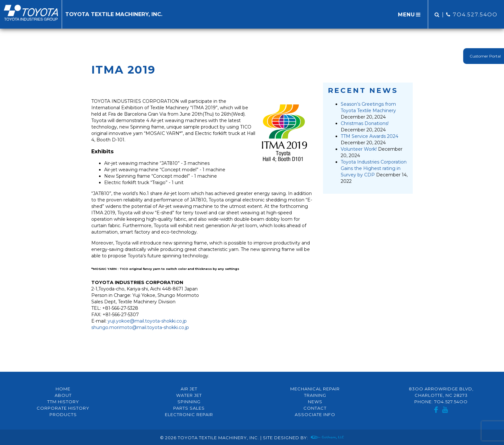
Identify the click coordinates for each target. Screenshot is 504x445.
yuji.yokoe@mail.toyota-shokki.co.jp (147, 321)
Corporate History (63, 408)
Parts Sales (189, 408)
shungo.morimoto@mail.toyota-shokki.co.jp (140, 327)
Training (315, 395)
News (315, 402)
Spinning (189, 402)
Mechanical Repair (315, 389)
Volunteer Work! (359, 149)
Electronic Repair (189, 414)
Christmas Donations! (365, 123)
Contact (315, 408)
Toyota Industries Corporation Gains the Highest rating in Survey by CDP (374, 168)
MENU (410, 15)
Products (63, 414)
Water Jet (189, 395)
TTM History (63, 402)
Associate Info (315, 414)
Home (63, 389)
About (63, 395)
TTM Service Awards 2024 (369, 136)
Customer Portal (485, 56)
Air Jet (189, 389)
